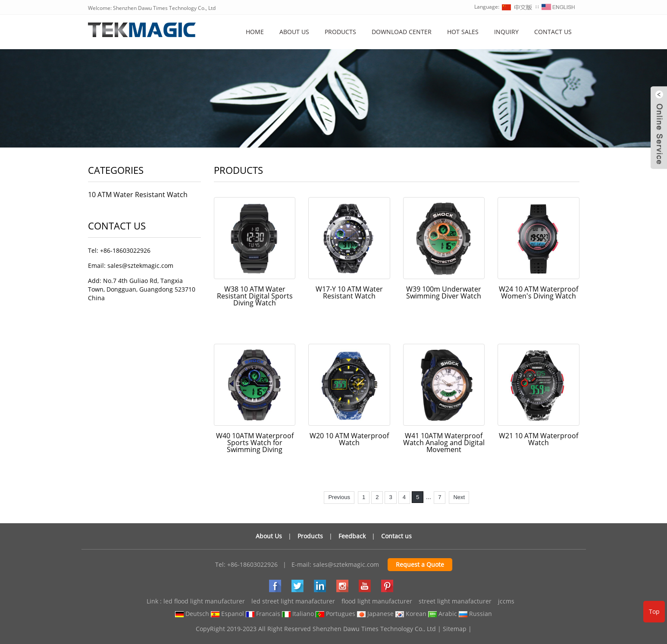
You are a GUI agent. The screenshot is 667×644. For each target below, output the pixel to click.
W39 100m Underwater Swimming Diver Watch (444, 292)
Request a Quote (420, 564)
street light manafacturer (455, 601)
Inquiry (506, 32)
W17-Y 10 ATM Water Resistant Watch (349, 292)
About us (294, 32)
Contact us (396, 536)
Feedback (352, 536)
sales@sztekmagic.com (346, 564)
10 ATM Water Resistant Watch (138, 195)
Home (255, 32)
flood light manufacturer (377, 601)
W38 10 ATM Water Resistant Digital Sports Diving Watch (255, 296)
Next (459, 497)
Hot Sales (463, 32)
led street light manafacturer (293, 601)
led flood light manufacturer (204, 601)
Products (340, 32)
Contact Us (553, 32)
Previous (339, 497)
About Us (269, 536)
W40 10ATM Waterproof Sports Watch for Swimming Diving (255, 443)
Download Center (402, 32)
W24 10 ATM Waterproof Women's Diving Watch (539, 292)
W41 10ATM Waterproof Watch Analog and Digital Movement (444, 443)
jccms (506, 601)
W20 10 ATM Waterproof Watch (349, 439)
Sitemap (455, 629)
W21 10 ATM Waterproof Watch (539, 439)
